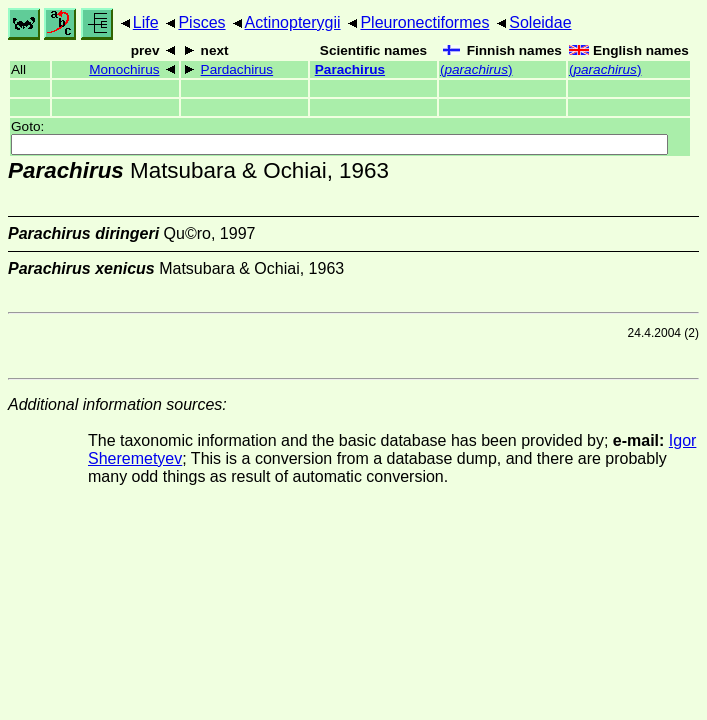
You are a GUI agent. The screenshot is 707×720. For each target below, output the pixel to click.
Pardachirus (237, 69)
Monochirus (124, 69)
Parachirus (350, 69)
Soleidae (540, 22)
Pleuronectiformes (424, 22)
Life (146, 22)
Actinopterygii (293, 22)
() (476, 69)
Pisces (201, 22)
